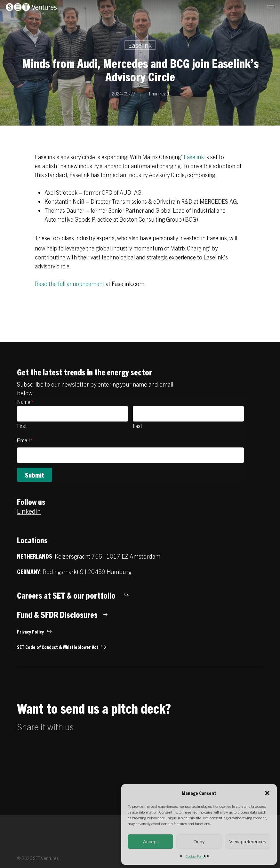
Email (25, 441)
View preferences (248, 842)
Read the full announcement (70, 284)
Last (137, 426)
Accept (150, 842)
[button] (267, 793)
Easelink (140, 45)
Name (25, 402)
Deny (199, 842)
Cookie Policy (196, 856)
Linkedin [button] (29, 511)
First (22, 426)
